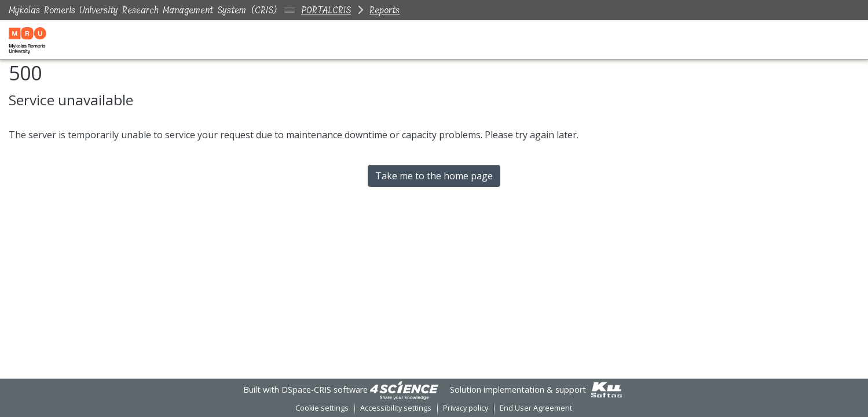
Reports (384, 10)
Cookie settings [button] (322, 408)
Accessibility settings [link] (396, 408)
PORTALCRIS (326, 10)
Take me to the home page (434, 176)
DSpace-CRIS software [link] (325, 390)
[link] (404, 390)
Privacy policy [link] (466, 408)
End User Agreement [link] (536, 408)
